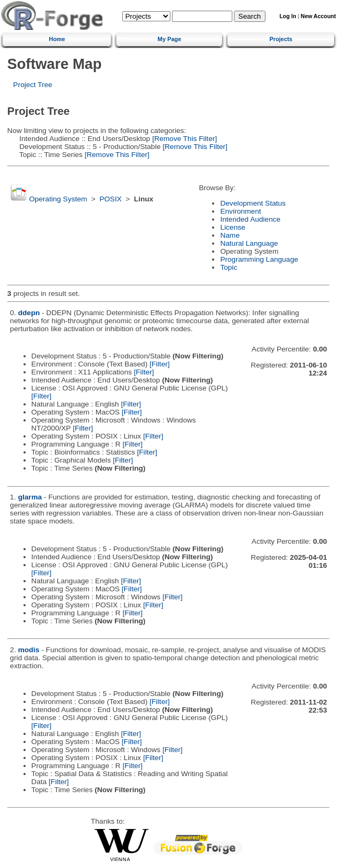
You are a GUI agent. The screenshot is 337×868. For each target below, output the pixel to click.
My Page (169, 39)
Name (230, 235)
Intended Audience (250, 219)
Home (57, 39)
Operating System (58, 199)
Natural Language (249, 243)
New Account (318, 16)
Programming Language (259, 259)
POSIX (111, 199)
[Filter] (160, 364)
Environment (240, 211)
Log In (288, 16)
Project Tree (33, 85)
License (233, 227)
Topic (229, 267)
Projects (281, 39)
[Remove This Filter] (183, 139)
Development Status (253, 203)
